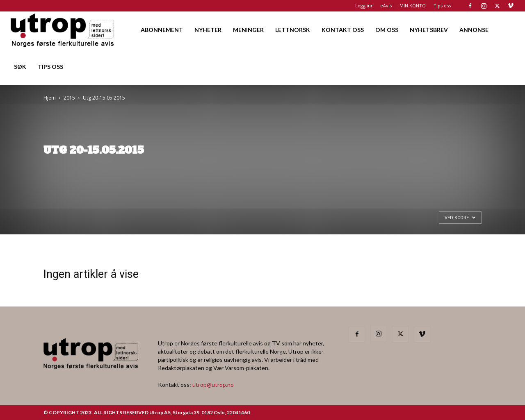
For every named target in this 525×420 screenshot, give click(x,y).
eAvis (386, 6)
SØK (20, 67)
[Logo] (63, 30)
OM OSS (387, 30)
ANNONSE (474, 30)
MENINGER (248, 30)
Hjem (50, 98)
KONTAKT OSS (343, 30)
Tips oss (442, 6)
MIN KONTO (413, 6)
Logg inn (364, 6)
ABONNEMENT (162, 30)
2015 (69, 98)
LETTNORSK (293, 30)
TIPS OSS (50, 67)
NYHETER (208, 30)
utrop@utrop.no (213, 385)
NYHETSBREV (429, 30)
